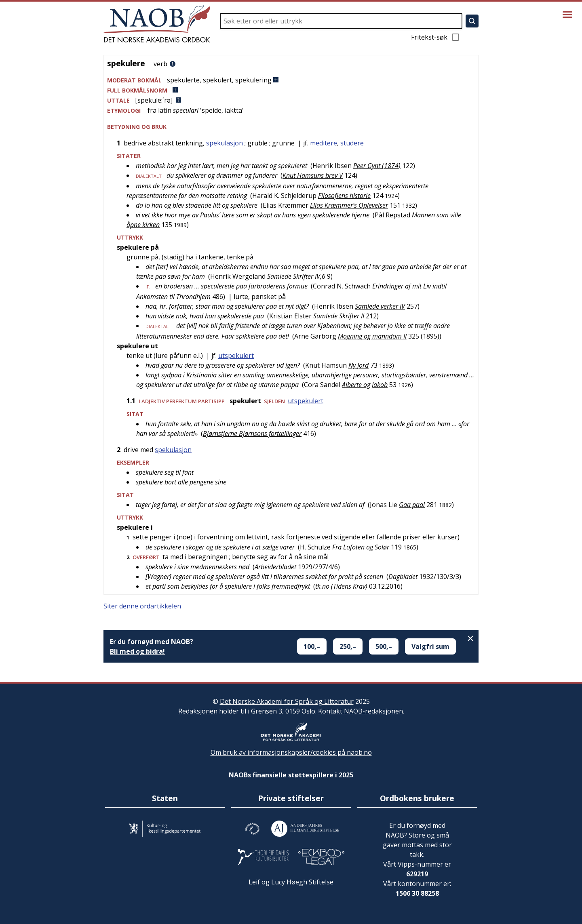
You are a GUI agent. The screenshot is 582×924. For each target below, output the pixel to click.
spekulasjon (225, 143)
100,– (312, 646)
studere (352, 143)
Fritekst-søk (436, 37)
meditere (324, 143)
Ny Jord (358, 365)
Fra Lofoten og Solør (361, 547)
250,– (348, 646)
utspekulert (236, 356)
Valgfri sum (430, 646)
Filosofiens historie (344, 196)
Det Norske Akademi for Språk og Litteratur (287, 701)
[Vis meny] (567, 15)
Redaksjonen (198, 711)
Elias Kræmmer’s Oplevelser (349, 205)
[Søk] (472, 21)
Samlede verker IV (380, 306)
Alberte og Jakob (365, 385)
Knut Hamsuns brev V (313, 175)
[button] (291, 80)
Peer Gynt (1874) (377, 166)
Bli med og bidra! (137, 651)
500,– (384, 646)
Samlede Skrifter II (339, 316)
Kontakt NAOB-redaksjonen (361, 711)
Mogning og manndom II (372, 336)
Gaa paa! (412, 505)
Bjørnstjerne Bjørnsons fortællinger (252, 434)
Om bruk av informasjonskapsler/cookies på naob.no (291, 752)
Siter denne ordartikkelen (142, 606)
